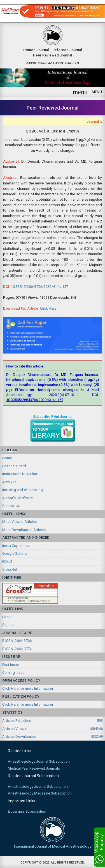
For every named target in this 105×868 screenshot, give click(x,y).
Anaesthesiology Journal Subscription (39, 761)
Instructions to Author (20, 474)
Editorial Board (14, 466)
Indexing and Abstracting (23, 490)
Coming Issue (13, 673)
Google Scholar (15, 553)
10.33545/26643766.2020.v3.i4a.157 (39, 287)
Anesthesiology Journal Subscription (38, 787)
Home (7, 458)
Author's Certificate (17, 498)
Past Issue (11, 665)
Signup (8, 625)
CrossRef (10, 569)
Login (7, 617)
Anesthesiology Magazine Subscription (40, 793)
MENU (87, 92)
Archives (9, 482)
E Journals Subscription (27, 811)
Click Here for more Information (28, 688)
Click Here (48, 308)
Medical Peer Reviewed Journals (34, 768)
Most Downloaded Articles (24, 530)
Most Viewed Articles (19, 522)
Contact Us (11, 506)
